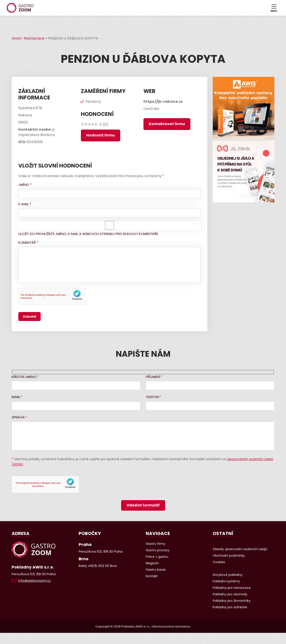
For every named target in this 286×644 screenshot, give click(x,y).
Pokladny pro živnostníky (232, 601)
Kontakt (152, 576)
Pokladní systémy (226, 581)
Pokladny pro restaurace (232, 588)
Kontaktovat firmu (167, 124)
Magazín (152, 563)
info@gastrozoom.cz (35, 581)
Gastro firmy (156, 544)
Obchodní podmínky (229, 556)
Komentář (28, 242)
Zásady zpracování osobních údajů (240, 549)
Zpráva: (18, 417)
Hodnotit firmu (101, 135)
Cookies (219, 562)
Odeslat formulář (143, 505)
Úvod (16, 38)
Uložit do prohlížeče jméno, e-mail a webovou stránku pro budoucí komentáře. (88, 234)
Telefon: (152, 397)
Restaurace (34, 38)
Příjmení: (153, 377)
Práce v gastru (157, 557)
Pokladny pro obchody (230, 594)
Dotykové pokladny (228, 575)
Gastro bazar (156, 570)
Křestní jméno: (24, 377)
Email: (16, 397)
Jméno (25, 185)
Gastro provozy (158, 550)
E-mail (25, 204)
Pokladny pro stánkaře (230, 607)
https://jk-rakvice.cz (163, 102)
